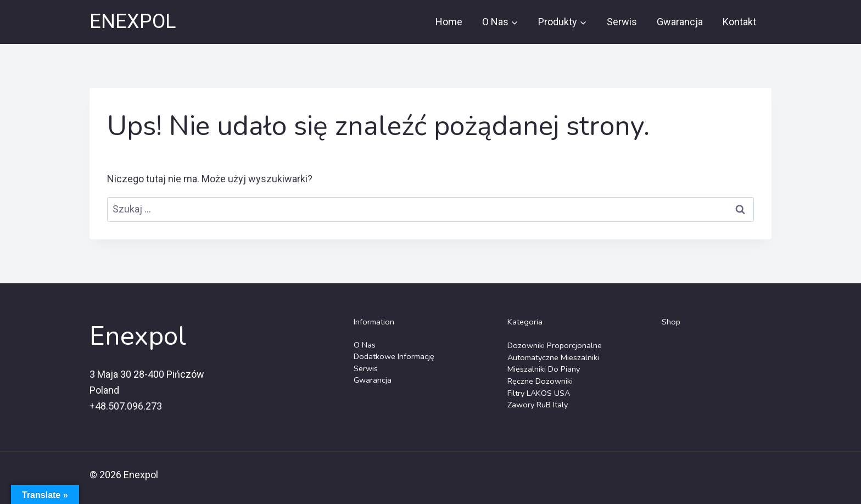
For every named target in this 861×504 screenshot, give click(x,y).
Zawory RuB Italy (538, 405)
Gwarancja (680, 22)
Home (449, 22)
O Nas (365, 345)
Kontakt (739, 22)
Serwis (622, 22)
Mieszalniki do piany (544, 369)
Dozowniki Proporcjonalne (555, 345)
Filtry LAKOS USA (539, 393)
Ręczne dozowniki (540, 381)
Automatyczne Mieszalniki (553, 357)
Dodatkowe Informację (394, 356)
